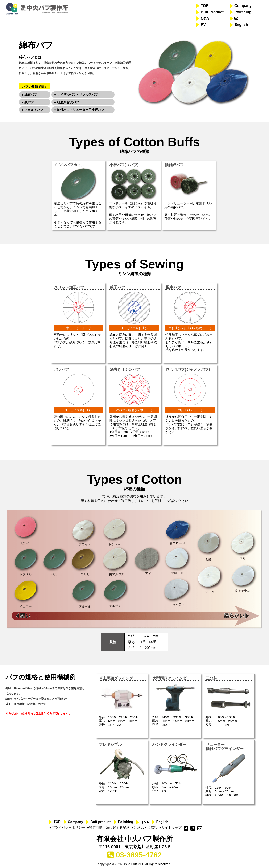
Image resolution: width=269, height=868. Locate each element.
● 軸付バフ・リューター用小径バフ (79, 110)
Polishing (243, 12)
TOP (205, 6)
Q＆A (145, 822)
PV (203, 25)
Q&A (205, 18)
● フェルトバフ (32, 110)
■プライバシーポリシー (67, 828)
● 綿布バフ (29, 95)
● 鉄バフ (28, 102)
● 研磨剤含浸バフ (67, 102)
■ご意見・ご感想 (144, 828)
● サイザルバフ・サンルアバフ (76, 95)
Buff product (101, 822)
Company (243, 6)
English (241, 25)
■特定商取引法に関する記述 (108, 828)
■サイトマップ (170, 828)
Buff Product (212, 12)
